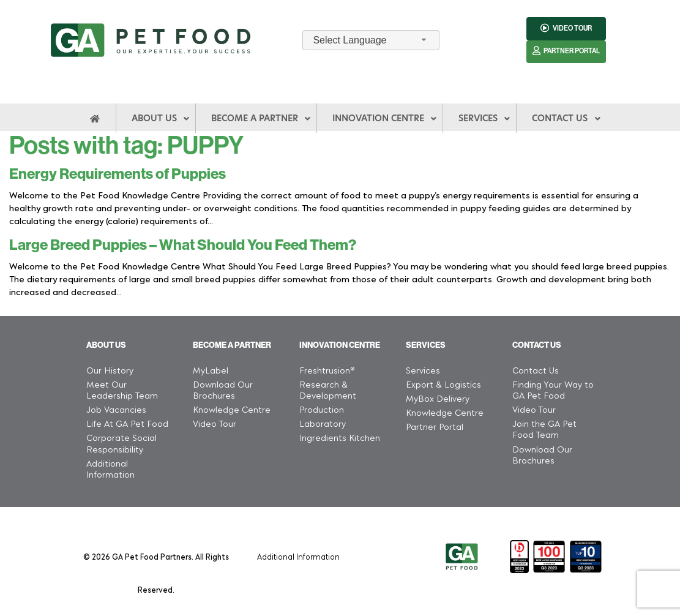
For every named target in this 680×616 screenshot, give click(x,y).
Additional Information (298, 556)
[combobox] (371, 40)
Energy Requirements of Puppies (118, 174)
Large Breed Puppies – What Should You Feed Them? (183, 245)
